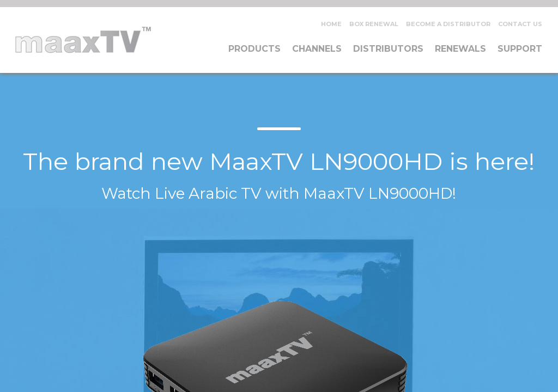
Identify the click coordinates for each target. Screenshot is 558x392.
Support (520, 49)
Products (254, 49)
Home (331, 24)
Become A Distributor (448, 24)
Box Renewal (374, 24)
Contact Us (520, 24)
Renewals (460, 49)
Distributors (388, 49)
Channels (317, 49)
